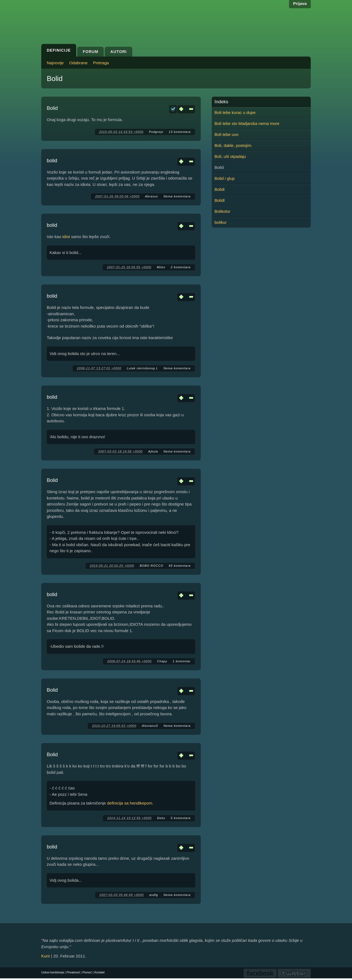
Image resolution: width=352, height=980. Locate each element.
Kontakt (99, 972)
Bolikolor (222, 211)
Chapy (162, 661)
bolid (52, 161)
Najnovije (55, 63)
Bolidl (220, 200)
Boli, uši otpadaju (230, 156)
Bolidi (220, 189)
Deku (161, 818)
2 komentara (181, 267)
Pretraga (101, 63)
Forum (90, 52)
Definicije (59, 50)
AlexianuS (150, 726)
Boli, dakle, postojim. (233, 145)
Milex (161, 267)
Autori (118, 52)
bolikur (221, 222)
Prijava (300, 3)
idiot (66, 237)
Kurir (46, 956)
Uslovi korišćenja (53, 972)
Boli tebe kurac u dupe (235, 112)
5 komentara (181, 818)
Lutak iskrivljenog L (142, 368)
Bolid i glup (225, 178)
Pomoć (87, 972)
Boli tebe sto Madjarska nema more (247, 123)
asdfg (154, 895)
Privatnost (73, 972)
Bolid (52, 108)
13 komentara (180, 132)
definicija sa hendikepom (130, 803)
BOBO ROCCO (152, 566)
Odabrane (79, 63)
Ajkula (153, 451)
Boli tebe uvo (226, 134)
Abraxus (151, 196)
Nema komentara (177, 196)
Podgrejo (156, 132)
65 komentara (180, 566)
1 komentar (182, 661)
